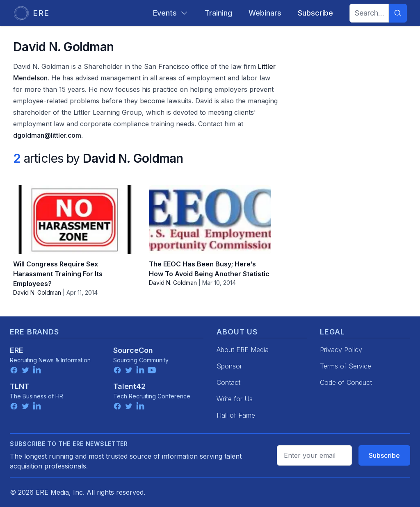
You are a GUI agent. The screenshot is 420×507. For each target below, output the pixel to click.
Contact (228, 382)
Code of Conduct (346, 382)
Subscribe (384, 455)
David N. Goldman (37, 292)
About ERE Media (243, 350)
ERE (17, 350)
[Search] (398, 13)
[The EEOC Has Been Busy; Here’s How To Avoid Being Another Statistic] (210, 220)
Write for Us (235, 399)
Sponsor (229, 366)
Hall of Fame (236, 415)
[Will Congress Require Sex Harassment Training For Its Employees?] (74, 220)
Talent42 (129, 386)
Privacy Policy (341, 350)
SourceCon (133, 350)
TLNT (19, 386)
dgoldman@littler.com (47, 135)
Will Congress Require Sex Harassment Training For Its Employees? (58, 274)
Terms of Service (346, 366)
